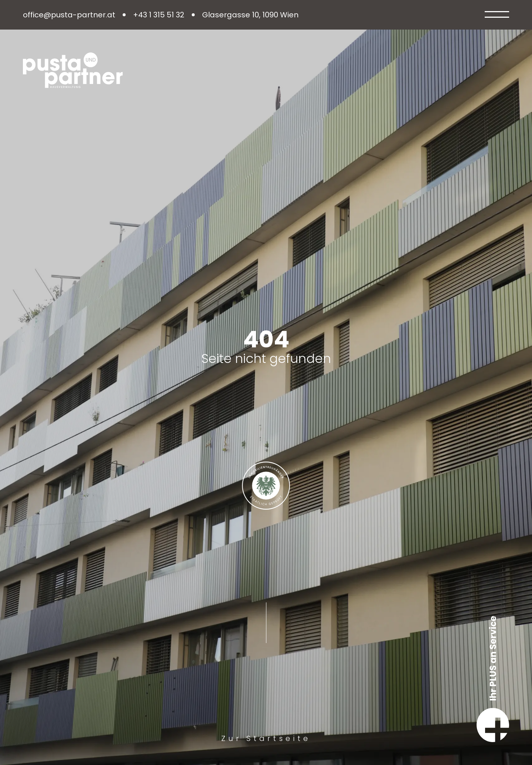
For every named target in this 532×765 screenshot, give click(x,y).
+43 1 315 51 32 (159, 15)
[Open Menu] (497, 15)
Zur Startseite (266, 738)
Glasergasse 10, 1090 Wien (250, 15)
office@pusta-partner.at (69, 15)
